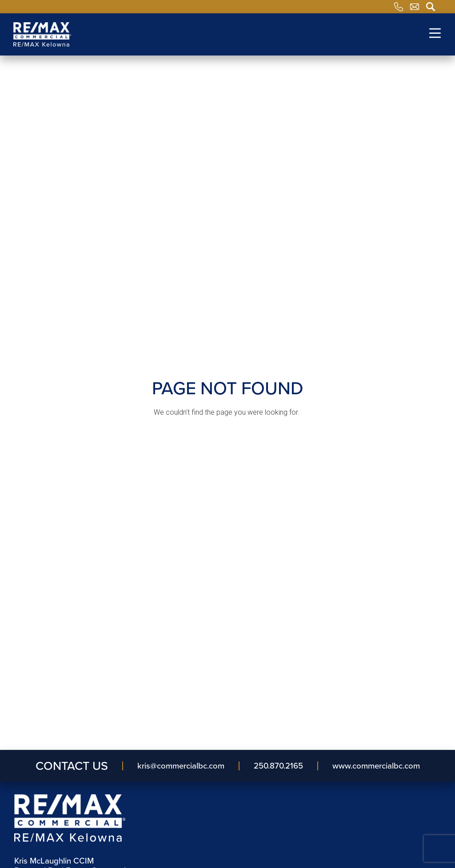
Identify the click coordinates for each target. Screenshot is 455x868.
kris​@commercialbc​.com (181, 766)
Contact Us (72, 766)
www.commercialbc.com (376, 766)
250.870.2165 (278, 766)
